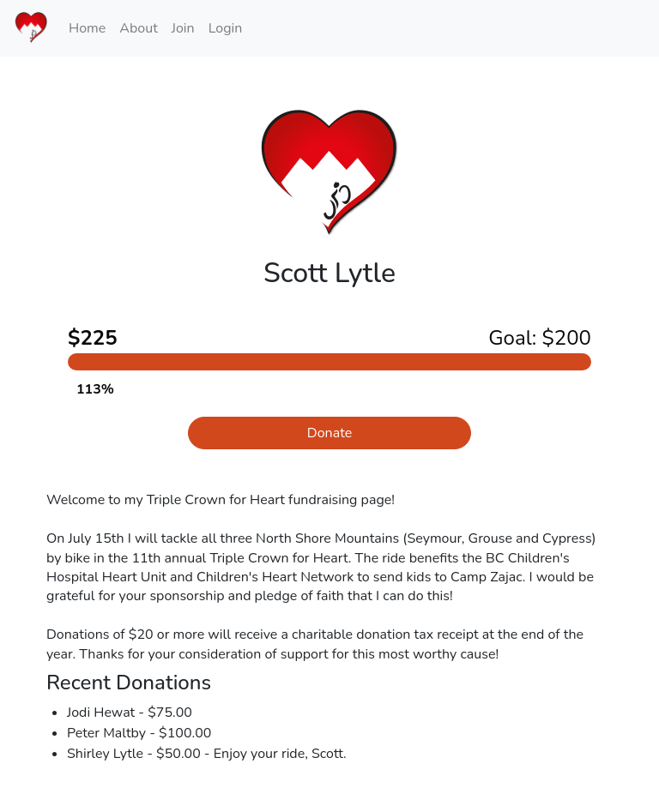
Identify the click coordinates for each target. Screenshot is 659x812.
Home (87, 28)
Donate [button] (329, 433)
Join (183, 28)
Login (226, 28)
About (138, 28)
